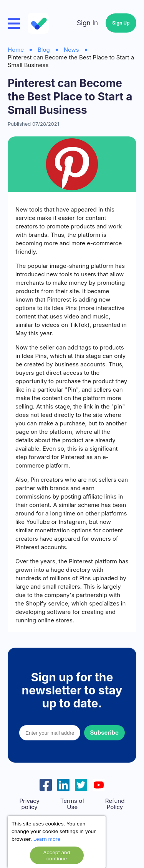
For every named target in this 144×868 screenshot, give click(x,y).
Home (16, 50)
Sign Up (121, 23)
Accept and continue (56, 855)
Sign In (87, 23)
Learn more (47, 839)
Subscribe (104, 733)
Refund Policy (115, 804)
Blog (44, 50)
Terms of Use (72, 804)
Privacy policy (29, 804)
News (71, 50)
